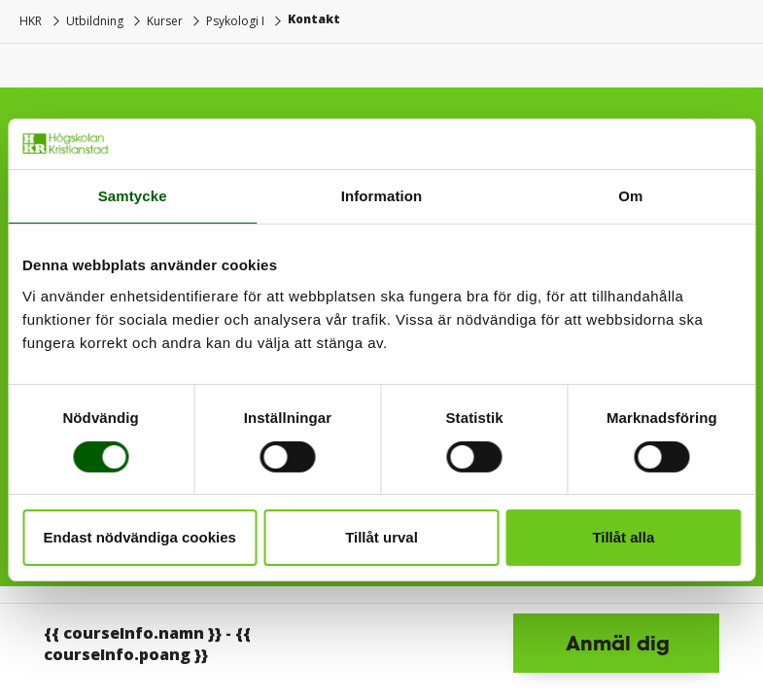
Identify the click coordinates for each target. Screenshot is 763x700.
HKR (31, 21)
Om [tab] (630, 196)
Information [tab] (382, 196)
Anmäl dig (618, 643)
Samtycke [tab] (133, 196)
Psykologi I (235, 21)
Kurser (165, 21)
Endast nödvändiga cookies (139, 537)
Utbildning (95, 21)
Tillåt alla (623, 537)
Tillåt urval (381, 537)
